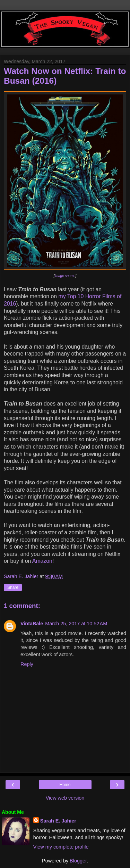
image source (65, 276)
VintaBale (32, 624)
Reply (27, 664)
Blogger (78, 861)
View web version (65, 798)
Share (13, 587)
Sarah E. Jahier (58, 821)
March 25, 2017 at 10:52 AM (76, 624)
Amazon (42, 561)
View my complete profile (61, 847)
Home (65, 785)
